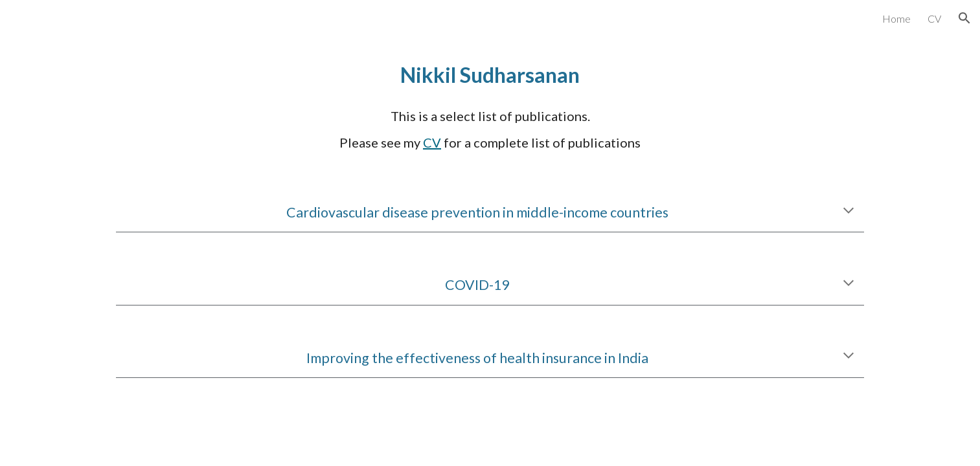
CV (432, 142)
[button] (964, 18)
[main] (490, 75)
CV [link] (934, 18)
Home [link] (896, 18)
